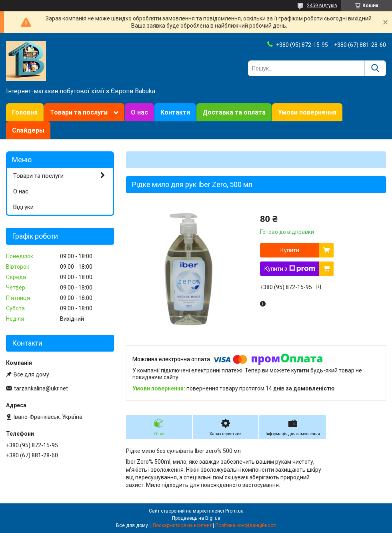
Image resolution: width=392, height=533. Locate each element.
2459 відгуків (322, 6)
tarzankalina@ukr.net (41, 388)
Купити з (290, 269)
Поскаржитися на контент (182, 525)
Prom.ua (234, 511)
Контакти (175, 112)
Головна (25, 112)
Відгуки (23, 207)
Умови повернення (307, 112)
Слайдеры (28, 130)
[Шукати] (375, 68)
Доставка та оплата (234, 112)
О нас (139, 112)
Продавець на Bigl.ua (196, 518)
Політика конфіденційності (246, 525)
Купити (290, 250)
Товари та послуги (79, 112)
